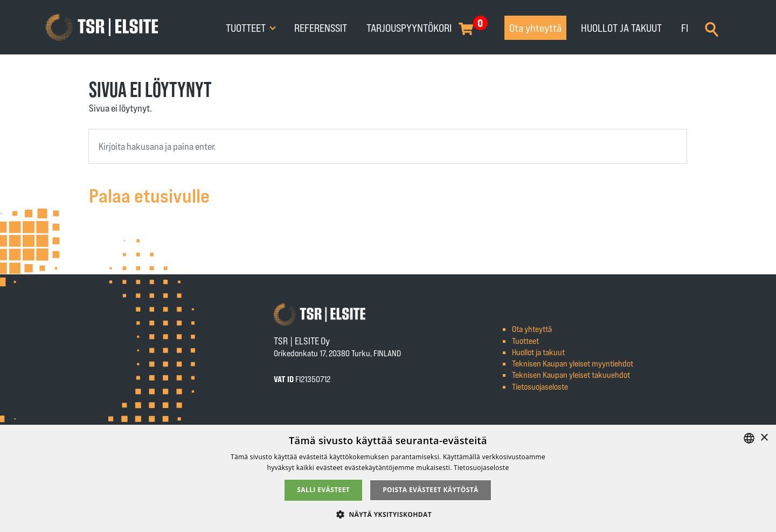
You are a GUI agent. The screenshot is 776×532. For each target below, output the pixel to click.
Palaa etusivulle (149, 195)
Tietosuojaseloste (540, 386)
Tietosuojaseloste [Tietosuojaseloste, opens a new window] (481, 468)
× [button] (764, 438)
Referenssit (321, 27)
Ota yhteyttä (535, 27)
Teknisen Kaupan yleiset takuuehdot (571, 374)
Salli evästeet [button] (323, 490)
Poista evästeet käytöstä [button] (431, 490)
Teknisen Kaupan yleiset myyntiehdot (573, 363)
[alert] (388, 478)
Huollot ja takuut (621, 27)
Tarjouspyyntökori (409, 27)
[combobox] (388, 146)
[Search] (712, 28)
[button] (388, 514)
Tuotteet (247, 27)
